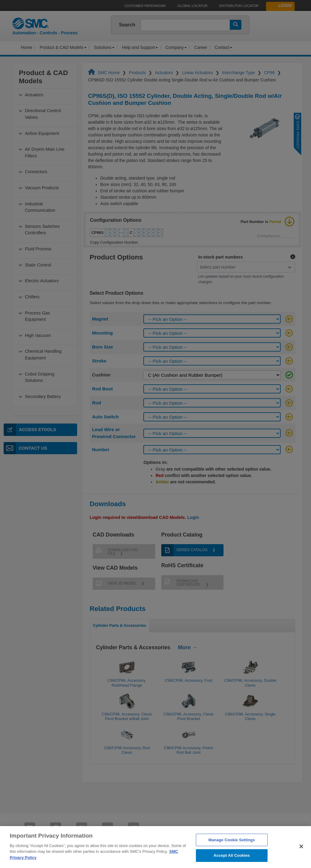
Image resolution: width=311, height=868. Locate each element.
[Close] (301, 856)
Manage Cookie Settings (232, 849)
